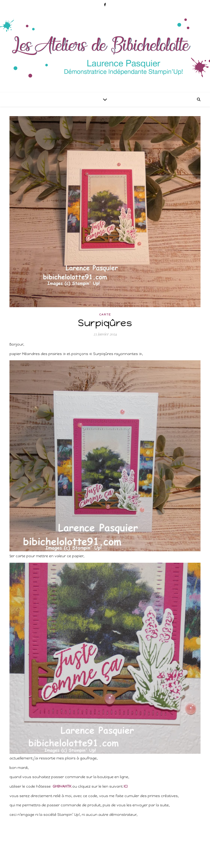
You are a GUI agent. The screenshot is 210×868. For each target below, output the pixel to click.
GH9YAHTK (62, 786)
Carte (105, 315)
